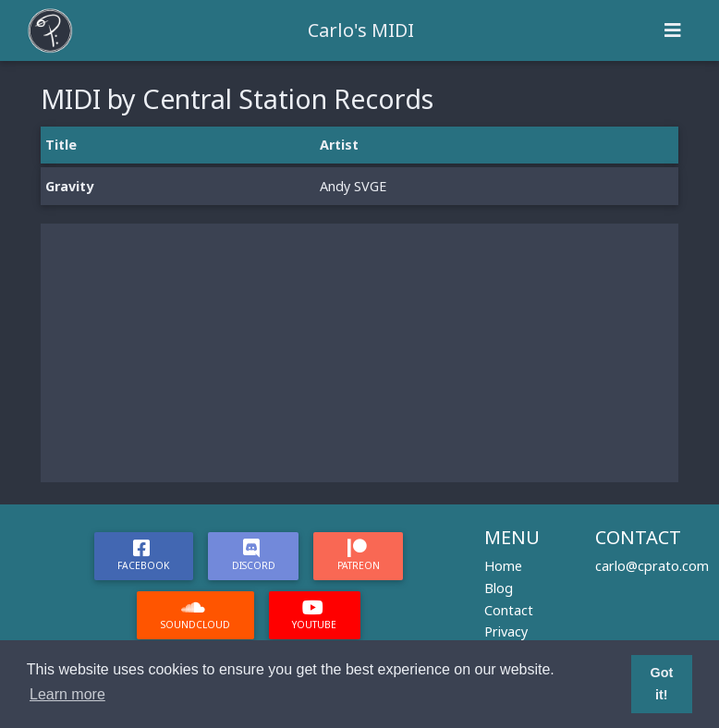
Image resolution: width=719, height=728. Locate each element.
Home (503, 566)
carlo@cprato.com (652, 566)
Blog (499, 588)
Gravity (69, 186)
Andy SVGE (353, 186)
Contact (509, 610)
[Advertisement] (359, 353)
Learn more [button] (67, 694)
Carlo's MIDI (361, 30)
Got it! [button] (661, 684)
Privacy (506, 631)
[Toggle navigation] (673, 30)
